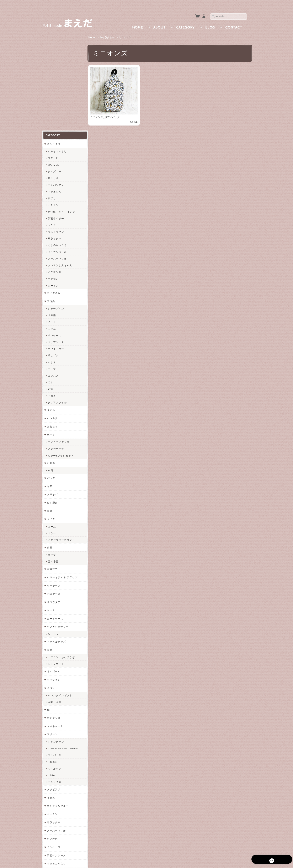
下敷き (52, 293)
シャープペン (56, 206)
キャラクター (108, 29)
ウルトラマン (56, 129)
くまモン (53, 102)
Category (185, 19)
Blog (210, 19)
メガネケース (55, 623)
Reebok (52, 659)
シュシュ (53, 531)
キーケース (54, 482)
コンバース (54, 652)
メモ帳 (52, 212)
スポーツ (52, 631)
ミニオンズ (54, 169)
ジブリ (52, 95)
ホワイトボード (57, 246)
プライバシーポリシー (60, 800)
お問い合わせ (55, 792)
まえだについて (57, 784)
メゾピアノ (54, 686)
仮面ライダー (56, 115)
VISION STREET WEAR (63, 645)
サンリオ (53, 75)
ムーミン (53, 182)
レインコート (56, 561)
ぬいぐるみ (54, 190)
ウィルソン (54, 665)
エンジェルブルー (58, 703)
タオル (51, 307)
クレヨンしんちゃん (60, 162)
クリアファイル (57, 299)
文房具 (51, 198)
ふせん (52, 226)
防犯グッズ (54, 615)
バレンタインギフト (60, 592)
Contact (234, 19)
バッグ (51, 375)
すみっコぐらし (57, 48)
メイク (51, 416)
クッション (54, 577)
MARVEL (53, 62)
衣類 (49, 547)
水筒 (50, 367)
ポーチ (51, 331)
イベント (52, 585)
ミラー (52, 430)
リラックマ (54, 135)
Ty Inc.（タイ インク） (63, 109)
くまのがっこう (57, 142)
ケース (51, 507)
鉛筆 (50, 286)
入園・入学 (54, 599)
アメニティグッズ (58, 339)
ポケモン (53, 176)
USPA (51, 672)
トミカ (52, 122)
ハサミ (52, 259)
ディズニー (54, 68)
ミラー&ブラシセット (61, 352)
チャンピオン (56, 639)
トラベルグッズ (56, 539)
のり (50, 279)
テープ (52, 266)
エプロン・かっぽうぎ (61, 554)
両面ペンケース (56, 752)
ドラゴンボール (57, 149)
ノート (52, 219)
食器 (49, 444)
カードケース (55, 515)
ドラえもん (54, 89)
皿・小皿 (53, 458)
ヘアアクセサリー (58, 524)
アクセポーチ (56, 346)
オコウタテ (54, 499)
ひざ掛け (52, 400)
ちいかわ (52, 736)
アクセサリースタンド (61, 437)
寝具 (49, 408)
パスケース (54, 491)
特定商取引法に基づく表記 (63, 808)
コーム (52, 423)
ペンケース (54, 232)
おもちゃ (52, 323)
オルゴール (54, 568)
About (159, 19)
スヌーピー (54, 55)
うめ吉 (51, 695)
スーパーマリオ (57, 156)
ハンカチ (52, 315)
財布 (49, 383)
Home (138, 19)
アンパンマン (56, 82)
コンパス (53, 273)
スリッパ (52, 391)
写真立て (52, 466)
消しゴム (53, 252)
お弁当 (51, 360)
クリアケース (56, 239)
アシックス (54, 679)
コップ (52, 452)
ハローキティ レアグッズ (62, 474)
